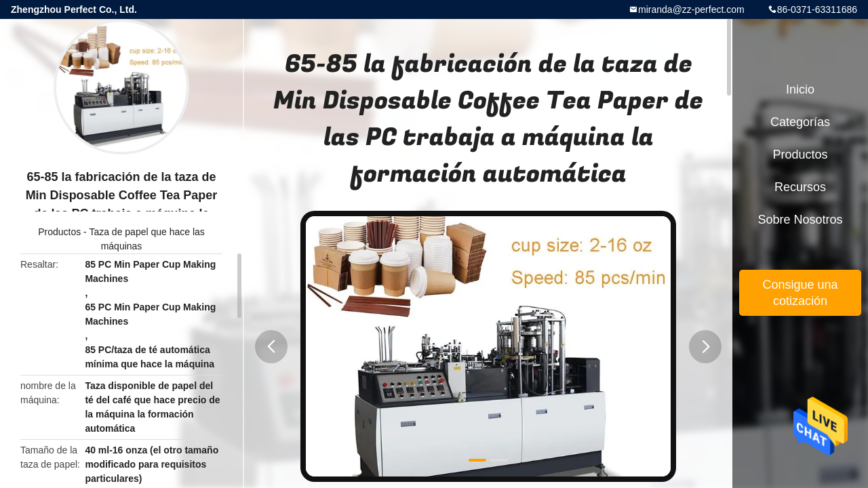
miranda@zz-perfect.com (691, 9)
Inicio (800, 89)
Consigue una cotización (800, 293)
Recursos (800, 187)
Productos (59, 232)
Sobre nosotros (800, 220)
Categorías (800, 122)
